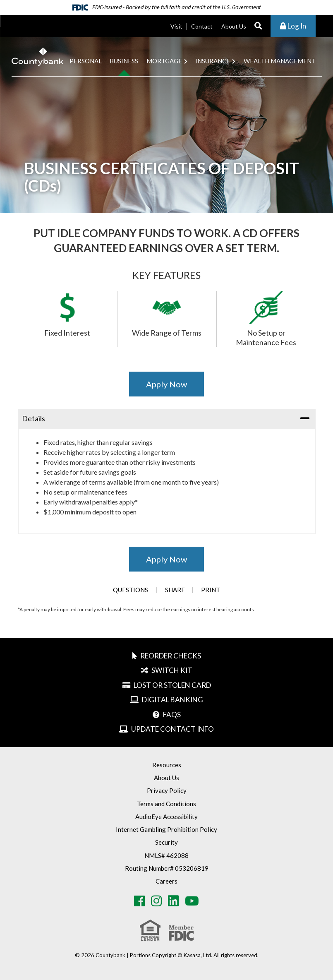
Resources (167, 765)
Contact (202, 26)
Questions (130, 590)
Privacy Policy (167, 790)
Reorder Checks (171, 656)
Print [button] (211, 590)
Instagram (156, 901)
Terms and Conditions (166, 804)
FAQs (172, 715)
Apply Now (166, 384)
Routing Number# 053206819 (167, 868)
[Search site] (258, 26)
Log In (293, 26)
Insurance (213, 61)
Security (166, 842)
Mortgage (164, 61)
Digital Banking (172, 700)
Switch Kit (172, 670)
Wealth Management (280, 61)
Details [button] (34, 418)
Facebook (139, 901)
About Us (234, 26)
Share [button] (175, 590)
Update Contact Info (172, 729)
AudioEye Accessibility (166, 817)
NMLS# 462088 (166, 855)
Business (124, 61)
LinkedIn (173, 901)
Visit (176, 26)
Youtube (192, 901)
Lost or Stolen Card (172, 685)
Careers (166, 881)
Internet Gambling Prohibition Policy (166, 829)
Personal (86, 61)
